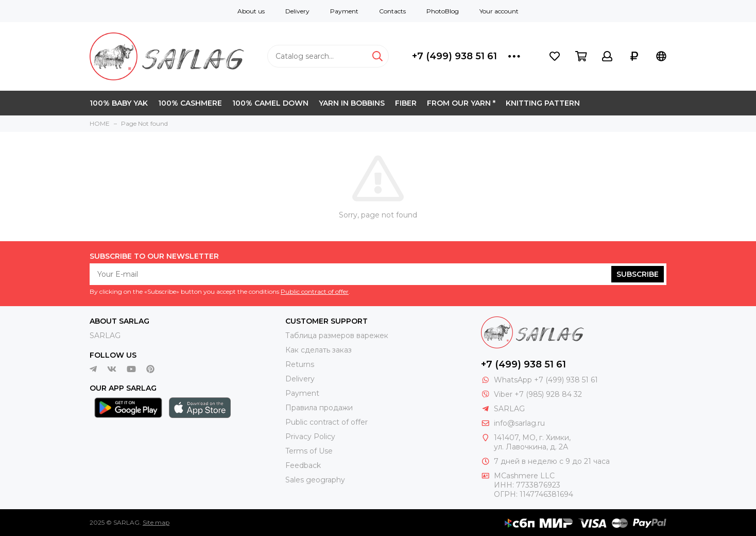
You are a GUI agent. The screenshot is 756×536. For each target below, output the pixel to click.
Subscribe (638, 274)
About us (251, 11)
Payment (344, 11)
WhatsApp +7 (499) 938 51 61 (546, 380)
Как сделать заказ (319, 350)
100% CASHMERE (190, 103)
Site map (156, 522)
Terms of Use (309, 451)
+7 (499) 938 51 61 (454, 56)
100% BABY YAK (119, 103)
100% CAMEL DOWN (270, 103)
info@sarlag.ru (519, 423)
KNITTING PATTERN (543, 103)
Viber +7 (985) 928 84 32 (538, 394)
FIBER (406, 103)
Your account (499, 11)
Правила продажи (319, 408)
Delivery (297, 11)
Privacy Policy (310, 437)
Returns (300, 364)
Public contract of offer (315, 291)
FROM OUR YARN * (461, 103)
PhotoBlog (443, 11)
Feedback (303, 465)
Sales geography (315, 480)
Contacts (392, 11)
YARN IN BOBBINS (352, 103)
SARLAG (105, 336)
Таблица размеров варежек (337, 336)
